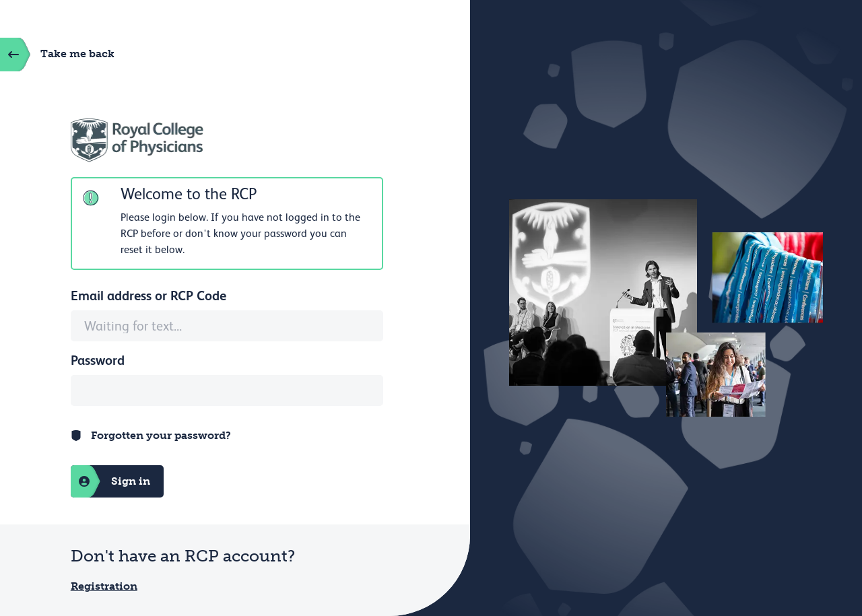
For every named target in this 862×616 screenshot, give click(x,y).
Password (98, 360)
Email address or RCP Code (148, 296)
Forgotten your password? (161, 435)
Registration (104, 586)
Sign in (110, 481)
